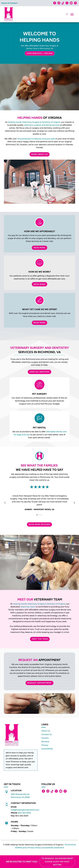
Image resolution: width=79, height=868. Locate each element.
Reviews (45, 742)
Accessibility (47, 749)
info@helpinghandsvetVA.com (25, 810)
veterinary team (28, 607)
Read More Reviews (39, 524)
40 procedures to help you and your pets (36, 139)
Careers (45, 738)
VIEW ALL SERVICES (39, 372)
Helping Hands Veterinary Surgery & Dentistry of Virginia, (34, 122)
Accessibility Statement (53, 848)
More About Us (40, 154)
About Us (46, 731)
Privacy (45, 745)
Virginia (62, 604)
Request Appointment (39, 683)
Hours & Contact (9, 3)
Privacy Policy (34, 848)
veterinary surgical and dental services (42, 125)
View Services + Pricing (40, 53)
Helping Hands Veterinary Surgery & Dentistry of (36, 604)
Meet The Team (40, 639)
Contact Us (47, 734)
